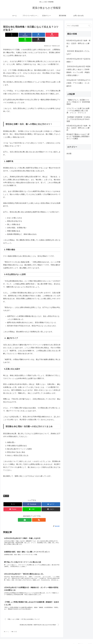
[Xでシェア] (8, 35)
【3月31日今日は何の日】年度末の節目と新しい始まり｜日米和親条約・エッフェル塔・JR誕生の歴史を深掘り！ (78, 71)
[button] (56, 35)
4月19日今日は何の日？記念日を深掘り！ (78, 60)
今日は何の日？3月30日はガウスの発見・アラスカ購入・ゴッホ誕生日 (78, 83)
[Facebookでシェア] (17, 35)
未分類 (6, 491)
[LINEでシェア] (46, 35)
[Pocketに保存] (37, 35)
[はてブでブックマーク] (27, 35)
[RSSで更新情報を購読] (34, 515)
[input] (79, 26)
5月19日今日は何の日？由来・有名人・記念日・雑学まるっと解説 (78, 43)
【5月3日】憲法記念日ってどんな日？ (78, 53)
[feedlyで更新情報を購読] (30, 515)
